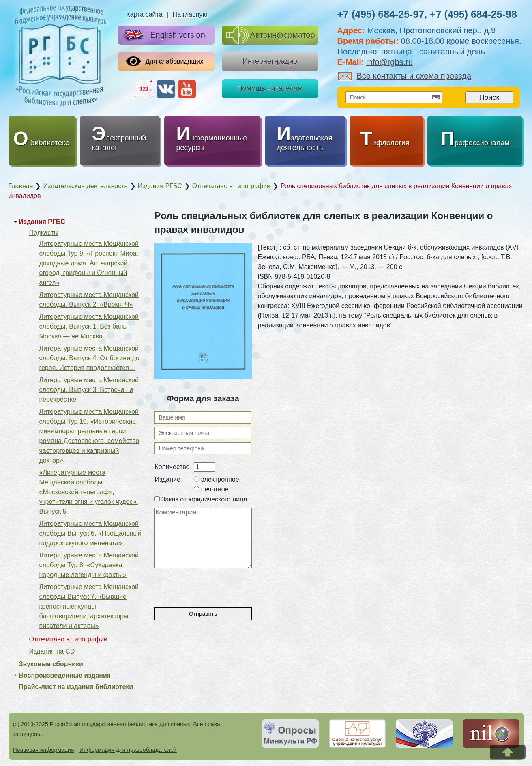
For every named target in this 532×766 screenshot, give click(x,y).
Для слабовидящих (165, 61)
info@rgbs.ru (389, 62)
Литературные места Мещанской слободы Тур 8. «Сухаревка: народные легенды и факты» (89, 565)
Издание (168, 479)
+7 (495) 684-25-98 (473, 14)
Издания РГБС (42, 222)
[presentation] (216, 584)
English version (163, 36)
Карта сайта (144, 14)
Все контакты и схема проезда (405, 76)
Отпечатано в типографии (68, 639)
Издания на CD (52, 651)
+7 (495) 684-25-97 (381, 14)
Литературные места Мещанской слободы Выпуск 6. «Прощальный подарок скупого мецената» (91, 533)
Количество (172, 467)
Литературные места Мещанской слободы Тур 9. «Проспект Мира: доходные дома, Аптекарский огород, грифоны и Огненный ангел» (89, 263)
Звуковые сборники (51, 664)
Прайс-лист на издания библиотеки (76, 687)
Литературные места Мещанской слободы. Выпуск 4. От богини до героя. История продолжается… (89, 358)
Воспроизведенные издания (65, 675)
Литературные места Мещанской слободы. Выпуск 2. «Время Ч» (89, 300)
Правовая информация (44, 750)
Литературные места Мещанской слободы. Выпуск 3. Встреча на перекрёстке (89, 390)
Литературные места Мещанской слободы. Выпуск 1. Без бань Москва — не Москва (89, 326)
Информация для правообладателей (128, 750)
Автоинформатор (271, 35)
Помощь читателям (270, 88)
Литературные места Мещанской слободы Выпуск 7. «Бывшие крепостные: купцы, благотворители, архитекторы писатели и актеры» (89, 606)
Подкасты (44, 233)
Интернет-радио (270, 61)
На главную (190, 14)
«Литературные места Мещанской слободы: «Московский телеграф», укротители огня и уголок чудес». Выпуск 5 (89, 492)
